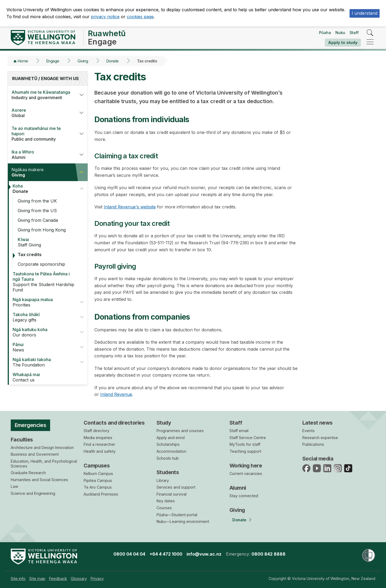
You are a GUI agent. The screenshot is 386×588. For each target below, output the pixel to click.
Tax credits (30, 254)
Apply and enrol (171, 438)
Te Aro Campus (98, 487)
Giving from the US (37, 211)
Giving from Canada (38, 220)
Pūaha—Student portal (177, 515)
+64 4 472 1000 (166, 554)
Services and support (176, 487)
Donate (113, 61)
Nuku (340, 33)
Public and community (41, 134)
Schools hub (168, 458)
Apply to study (343, 42)
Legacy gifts (43, 317)
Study (164, 423)
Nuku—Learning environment (183, 521)
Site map (37, 578)
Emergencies (31, 425)
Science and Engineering (33, 493)
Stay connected (244, 496)
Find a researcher (99, 444)
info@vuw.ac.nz (204, 554)
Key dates (166, 501)
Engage (53, 61)
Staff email (239, 431)
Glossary (79, 578)
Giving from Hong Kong (42, 230)
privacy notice (105, 17)
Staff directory (96, 431)
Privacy (97, 578)
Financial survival (172, 494)
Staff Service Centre (248, 438)
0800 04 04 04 (129, 554)
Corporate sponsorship (41, 264)
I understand (365, 13)
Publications (313, 444)
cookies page (140, 17)
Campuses (97, 466)
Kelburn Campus (98, 473)
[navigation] (370, 42)
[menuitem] (18, 578)
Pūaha (325, 33)
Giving (83, 61)
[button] (81, 95)
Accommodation (171, 451)
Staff (354, 33)
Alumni (41, 155)
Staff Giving (50, 242)
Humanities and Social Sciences (39, 480)
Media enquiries (98, 438)
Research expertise (320, 438)
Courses (164, 508)
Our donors (43, 332)
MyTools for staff (245, 444)
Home (23, 61)
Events (309, 431)
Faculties (22, 440)
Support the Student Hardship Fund (45, 282)
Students (168, 472)
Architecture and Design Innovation (42, 447)
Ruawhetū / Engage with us (45, 78)
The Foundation (43, 362)
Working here (246, 466)
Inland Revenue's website (130, 207)
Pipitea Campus (98, 480)
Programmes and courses (180, 431)
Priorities (43, 302)
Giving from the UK (37, 201)
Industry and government (41, 95)
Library (163, 480)
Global (41, 113)
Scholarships (168, 444)
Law (14, 486)
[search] (370, 33)
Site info (18, 578)
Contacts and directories (114, 423)
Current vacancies (246, 473)
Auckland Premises (101, 494)
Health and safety (100, 451)
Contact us (45, 377)
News (43, 347)
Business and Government (35, 454)
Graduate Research (28, 473)
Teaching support (245, 451)
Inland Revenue (116, 394)
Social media (318, 459)
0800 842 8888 (268, 554)
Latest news (318, 423)
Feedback (58, 578)
